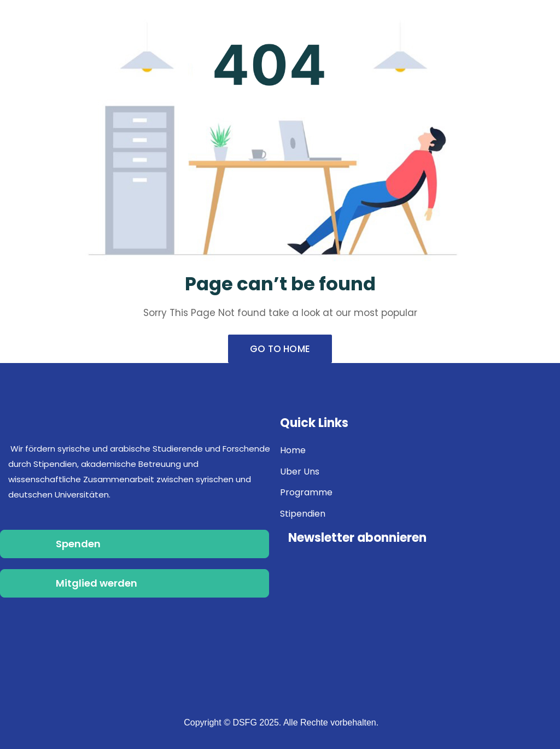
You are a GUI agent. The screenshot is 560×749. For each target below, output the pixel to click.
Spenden (78, 544)
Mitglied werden (97, 583)
